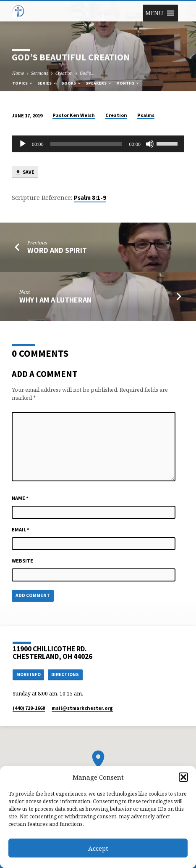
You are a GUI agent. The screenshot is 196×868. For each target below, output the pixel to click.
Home (18, 73)
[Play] (23, 144)
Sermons (40, 73)
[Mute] (150, 144)
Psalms (146, 115)
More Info (29, 674)
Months (128, 83)
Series (47, 83)
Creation (64, 73)
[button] (183, 777)
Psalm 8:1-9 (90, 198)
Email (21, 530)
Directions (65, 674)
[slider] (86, 144)
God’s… (87, 73)
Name (20, 498)
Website (22, 561)
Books (71, 83)
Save (25, 172)
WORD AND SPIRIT (57, 250)
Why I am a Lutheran (55, 300)
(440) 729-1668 (29, 708)
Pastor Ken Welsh (74, 115)
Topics (23, 83)
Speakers (99, 83)
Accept (98, 848)
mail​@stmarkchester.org (82, 708)
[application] (98, 144)
